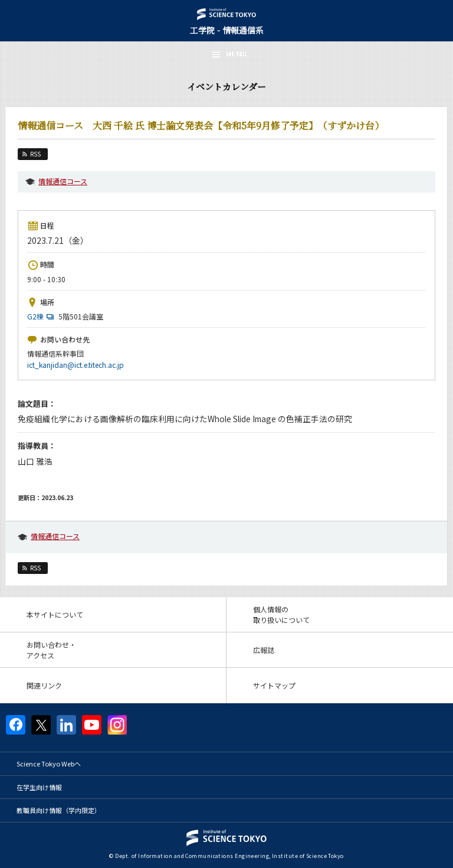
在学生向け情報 (39, 787)
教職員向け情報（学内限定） (59, 810)
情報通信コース (63, 181)
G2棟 (42, 316)
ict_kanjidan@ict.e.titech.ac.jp (75, 365)
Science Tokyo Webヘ (49, 763)
